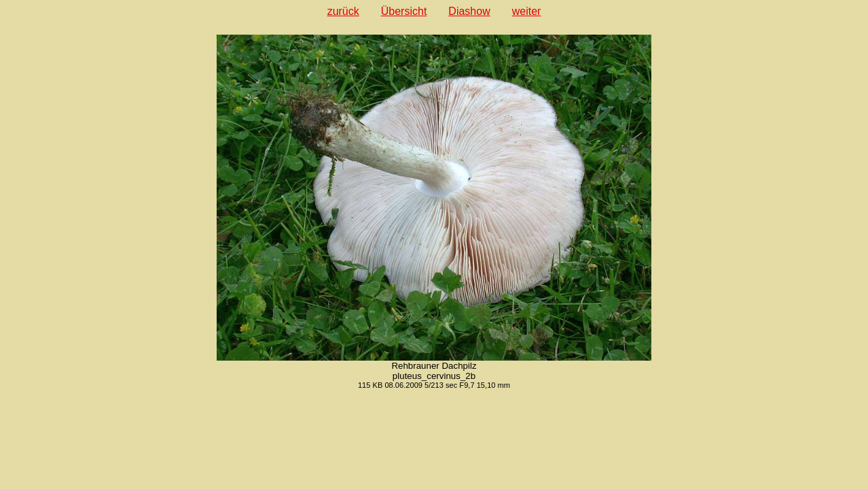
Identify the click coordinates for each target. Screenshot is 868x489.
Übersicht (404, 11)
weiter (527, 11)
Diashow (469, 11)
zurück (343, 11)
